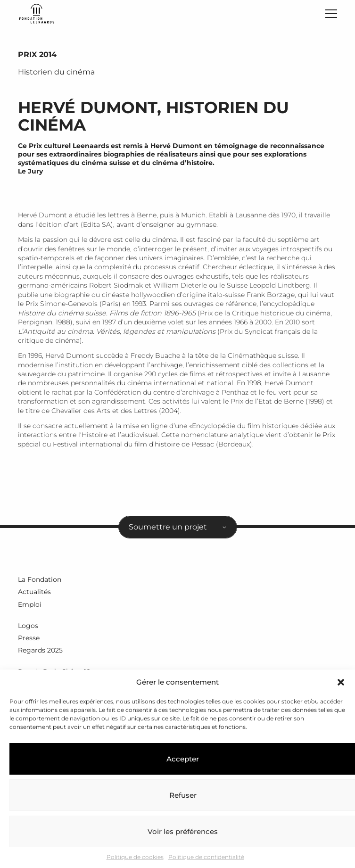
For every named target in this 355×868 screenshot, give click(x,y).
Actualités (34, 592)
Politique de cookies (135, 857)
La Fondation (40, 579)
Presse (29, 638)
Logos (28, 626)
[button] (341, 682)
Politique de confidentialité (206, 857)
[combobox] (178, 527)
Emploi (30, 604)
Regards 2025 (40, 650)
